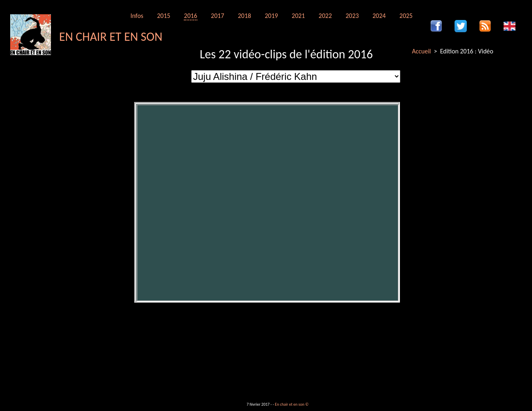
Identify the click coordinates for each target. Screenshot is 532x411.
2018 (244, 16)
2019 (271, 16)
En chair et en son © (292, 404)
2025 (406, 16)
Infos (137, 16)
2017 (217, 16)
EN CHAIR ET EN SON (111, 36)
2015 (163, 16)
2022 (325, 16)
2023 (352, 16)
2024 (379, 16)
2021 (298, 16)
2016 (190, 16)
